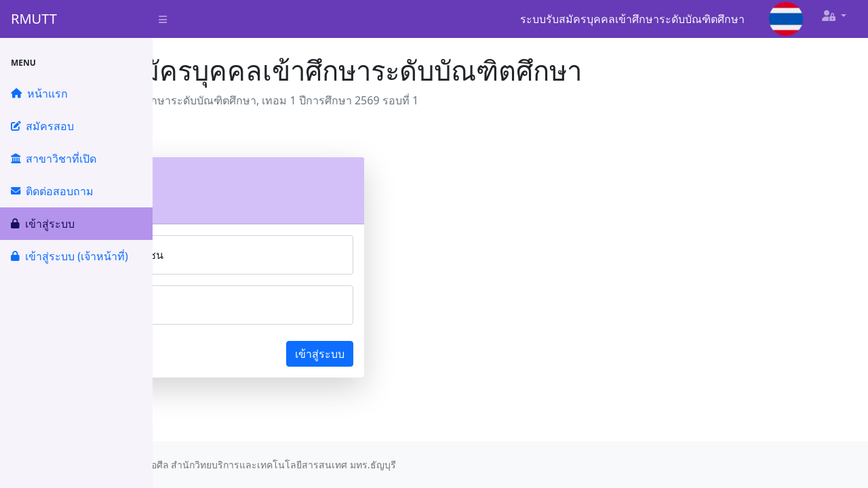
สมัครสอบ (42, 126)
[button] (834, 16)
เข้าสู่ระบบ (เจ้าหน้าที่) (70, 256)
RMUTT (34, 19)
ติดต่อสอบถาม (52, 191)
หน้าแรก (39, 94)
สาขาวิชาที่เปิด (54, 159)
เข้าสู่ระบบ (43, 224)
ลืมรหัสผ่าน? (205, 353)
